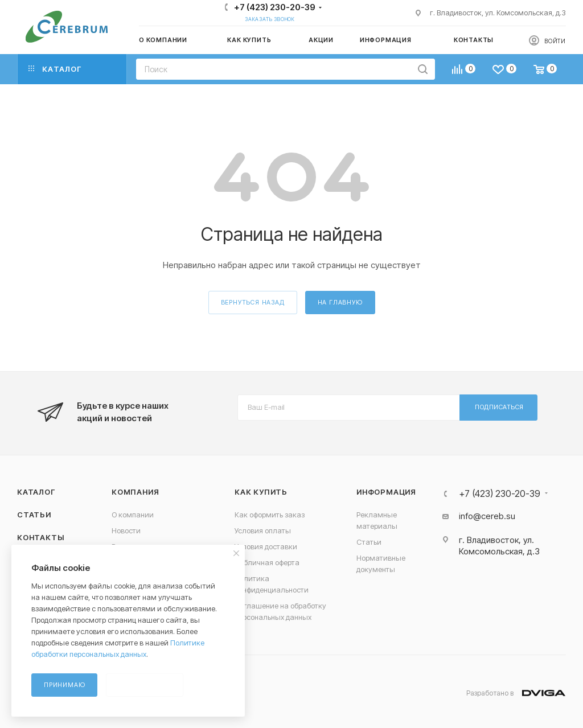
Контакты (40, 537)
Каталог (36, 492)
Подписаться (499, 407)
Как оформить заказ (270, 515)
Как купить (261, 492)
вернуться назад (253, 302)
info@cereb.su (487, 516)
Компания (135, 492)
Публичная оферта (267, 562)
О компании (133, 515)
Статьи (34, 515)
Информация (386, 492)
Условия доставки (266, 546)
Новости (126, 530)
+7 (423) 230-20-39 (275, 7)
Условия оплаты (263, 530)
